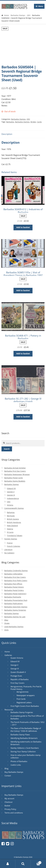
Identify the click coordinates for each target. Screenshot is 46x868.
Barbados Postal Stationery (15, 594)
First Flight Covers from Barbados (25, 706)
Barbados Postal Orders (14, 590)
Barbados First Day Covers (15, 471)
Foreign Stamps (11, 539)
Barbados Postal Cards (14, 478)
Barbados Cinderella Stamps (16, 571)
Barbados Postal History (14, 587)
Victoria (10, 505)
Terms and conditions (14, 813)
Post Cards (21, 699)
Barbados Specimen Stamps (16, 607)
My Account (8, 864)
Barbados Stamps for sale (15, 617)
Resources (9, 710)
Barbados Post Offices (13, 584)
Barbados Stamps (18, 15)
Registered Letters (24, 702)
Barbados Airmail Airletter (15, 468)
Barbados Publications (13, 603)
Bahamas (11, 512)
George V (11, 492)
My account (9, 798)
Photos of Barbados (19, 761)
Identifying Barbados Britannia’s (24, 738)
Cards (39, 122)
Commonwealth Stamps (14, 508)
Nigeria (10, 529)
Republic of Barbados (20, 679)
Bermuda (11, 516)
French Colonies (14, 546)
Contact (8, 776)
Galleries (8, 655)
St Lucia (10, 532)
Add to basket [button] (23, 227)
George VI (11, 495)
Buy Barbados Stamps (14, 772)
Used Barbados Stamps (14, 627)
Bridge (33, 122)
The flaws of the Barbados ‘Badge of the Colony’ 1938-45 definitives (26, 730)
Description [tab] (7, 134)
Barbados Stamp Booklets (15, 481)
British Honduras (14, 522)
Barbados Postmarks (13, 597)
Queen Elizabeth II (18, 672)
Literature (8, 550)
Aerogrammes (23, 692)
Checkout (8, 802)
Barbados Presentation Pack (16, 600)
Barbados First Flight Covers (16, 580)
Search (7, 449)
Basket (7, 806)
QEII (29, 15)
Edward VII (11, 488)
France (10, 543)
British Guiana (13, 519)
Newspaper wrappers (26, 695)
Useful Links (16, 765)
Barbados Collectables (13, 574)
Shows (7, 623)
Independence (13, 498)
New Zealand (12, 526)
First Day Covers (17, 683)
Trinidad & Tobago (15, 536)
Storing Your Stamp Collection (23, 751)
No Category (9, 553)
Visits (6, 630)
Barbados (10, 122)
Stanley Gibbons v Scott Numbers (25, 748)
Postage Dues (16, 676)
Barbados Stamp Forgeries (15, 610)
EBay (6, 620)
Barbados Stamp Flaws (20, 735)
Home (6, 15)
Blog (6, 768)
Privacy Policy (10, 809)
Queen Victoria (17, 658)
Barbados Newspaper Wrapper (17, 474)
